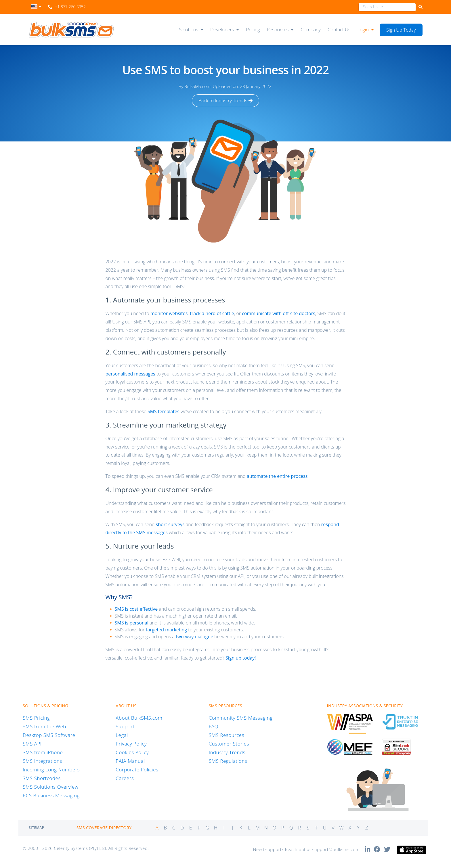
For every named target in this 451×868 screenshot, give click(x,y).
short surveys (170, 524)
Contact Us (339, 29)
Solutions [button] (189, 29)
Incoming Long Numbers (51, 770)
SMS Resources (227, 735)
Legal (122, 735)
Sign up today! (241, 658)
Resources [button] (278, 29)
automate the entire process (277, 476)
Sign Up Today (401, 30)
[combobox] (36, 8)
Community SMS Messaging (241, 718)
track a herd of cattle (212, 313)
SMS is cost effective (136, 609)
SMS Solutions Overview (51, 787)
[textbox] (36, 7)
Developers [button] (222, 29)
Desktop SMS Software (49, 735)
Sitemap (37, 828)
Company (311, 29)
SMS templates (164, 411)
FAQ (214, 726)
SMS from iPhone (43, 752)
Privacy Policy (131, 744)
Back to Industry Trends (225, 101)
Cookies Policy (132, 752)
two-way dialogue (194, 637)
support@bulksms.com (336, 849)
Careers (125, 778)
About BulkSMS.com (139, 718)
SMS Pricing (36, 718)
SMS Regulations (228, 761)
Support (125, 726)
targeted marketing (166, 630)
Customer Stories (229, 744)
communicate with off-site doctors (279, 313)
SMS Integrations (42, 761)
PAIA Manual (130, 761)
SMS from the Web (44, 726)
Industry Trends (227, 752)
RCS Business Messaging (51, 795)
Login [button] (363, 29)
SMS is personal (131, 623)
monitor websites (169, 313)
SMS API (32, 744)
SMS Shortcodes (42, 778)
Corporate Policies (137, 770)
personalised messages (130, 374)
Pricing (253, 29)
